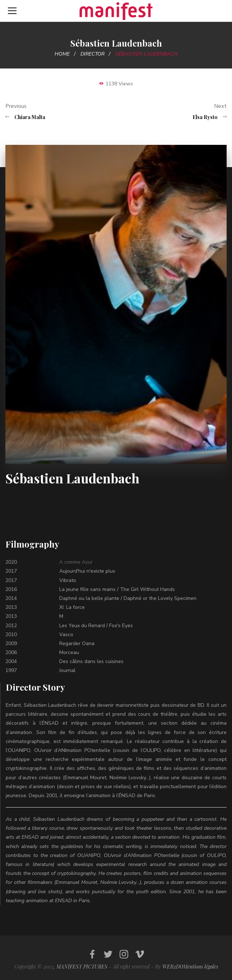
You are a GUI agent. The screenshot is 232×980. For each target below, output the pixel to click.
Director (92, 54)
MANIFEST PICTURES (82, 967)
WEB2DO (173, 967)
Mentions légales (201, 967)
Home (62, 54)
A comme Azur (76, 562)
